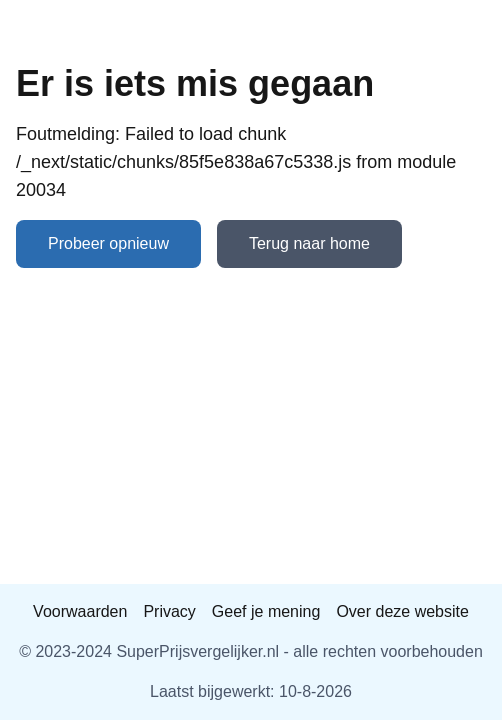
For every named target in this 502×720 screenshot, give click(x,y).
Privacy (169, 611)
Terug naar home (309, 243)
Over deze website (402, 611)
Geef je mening (266, 611)
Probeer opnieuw (108, 243)
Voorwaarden (80, 611)
